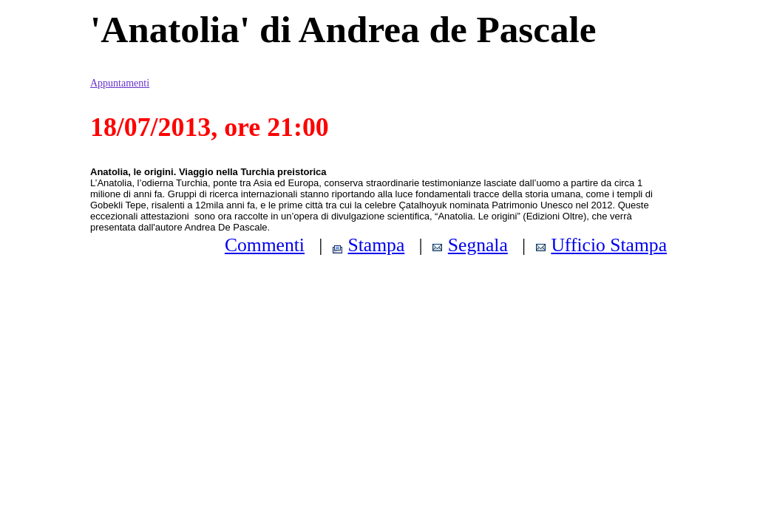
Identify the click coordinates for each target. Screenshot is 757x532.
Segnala (478, 245)
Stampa (377, 245)
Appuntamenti (120, 83)
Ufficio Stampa (609, 245)
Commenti (265, 245)
